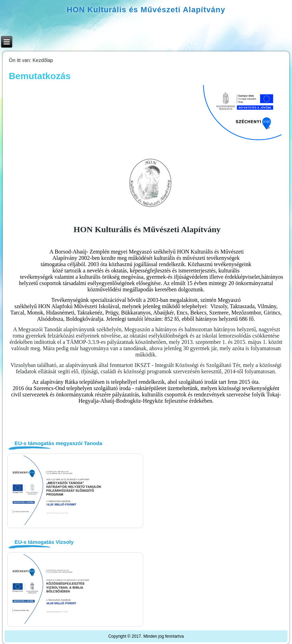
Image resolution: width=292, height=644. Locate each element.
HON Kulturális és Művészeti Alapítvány (146, 10)
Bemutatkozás (40, 76)
